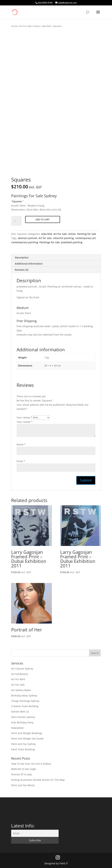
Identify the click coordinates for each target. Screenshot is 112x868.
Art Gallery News (21, 690)
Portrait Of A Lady (21, 774)
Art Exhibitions (20, 674)
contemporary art (85, 238)
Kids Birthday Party (22, 722)
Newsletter (18, 728)
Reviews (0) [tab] (22, 270)
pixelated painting (72, 242)
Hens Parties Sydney (23, 717)
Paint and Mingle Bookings (27, 733)
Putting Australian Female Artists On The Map (38, 780)
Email (21, 461)
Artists (37, 26)
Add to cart (43, 219)
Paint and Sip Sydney (23, 744)
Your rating (24, 417)
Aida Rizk (46, 26)
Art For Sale (25, 26)
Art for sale (45, 238)
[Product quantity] (16, 221)
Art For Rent (18, 679)
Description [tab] (22, 257)
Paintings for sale (50, 242)
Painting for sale (87, 234)
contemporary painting (25, 242)
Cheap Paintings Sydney (25, 701)
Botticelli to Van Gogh (24, 769)
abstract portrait (28, 238)
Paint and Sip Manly (23, 785)
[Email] (35, 833)
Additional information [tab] (29, 264)
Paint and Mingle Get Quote (27, 739)
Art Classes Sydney (22, 669)
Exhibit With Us (20, 712)
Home (14, 26)
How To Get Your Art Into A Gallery (31, 764)
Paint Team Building (23, 749)
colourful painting (63, 238)
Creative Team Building (25, 706)
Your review (25, 422)
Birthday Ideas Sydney (24, 696)
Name (21, 444)
